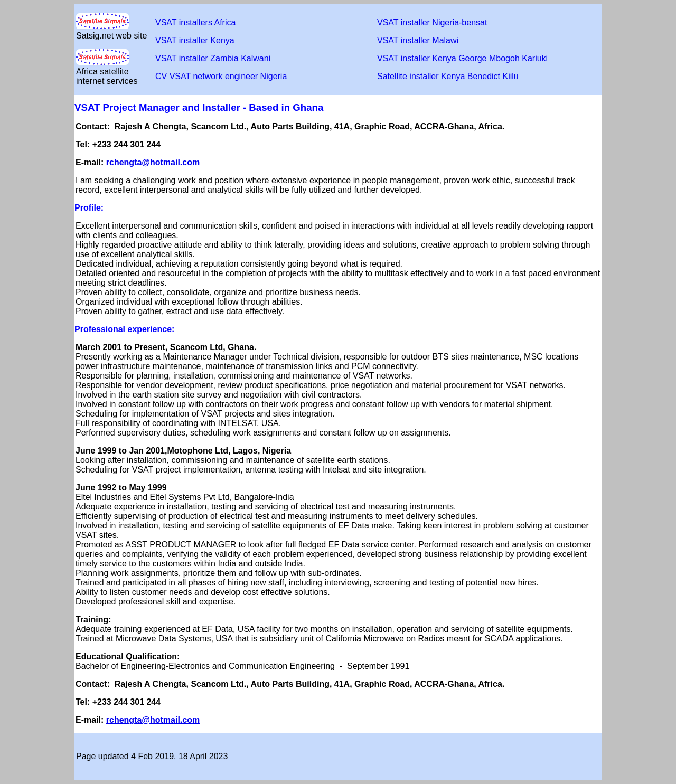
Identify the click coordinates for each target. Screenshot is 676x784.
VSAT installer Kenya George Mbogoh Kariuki (462, 58)
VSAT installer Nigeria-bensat (432, 22)
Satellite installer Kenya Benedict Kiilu (448, 76)
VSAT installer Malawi (418, 40)
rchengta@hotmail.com (153, 162)
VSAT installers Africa (195, 22)
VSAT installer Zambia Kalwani (213, 58)
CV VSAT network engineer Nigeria (221, 76)
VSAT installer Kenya (195, 40)
